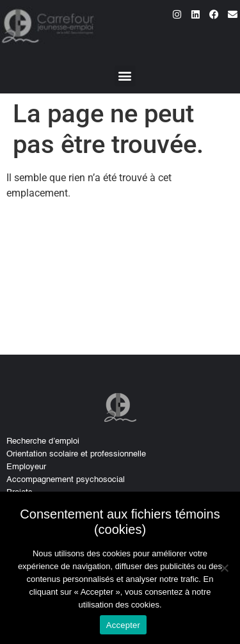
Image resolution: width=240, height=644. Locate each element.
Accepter (123, 625)
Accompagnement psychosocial (66, 480)
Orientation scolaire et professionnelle (76, 454)
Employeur (26, 467)
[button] (125, 76)
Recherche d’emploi (43, 441)
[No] (224, 568)
